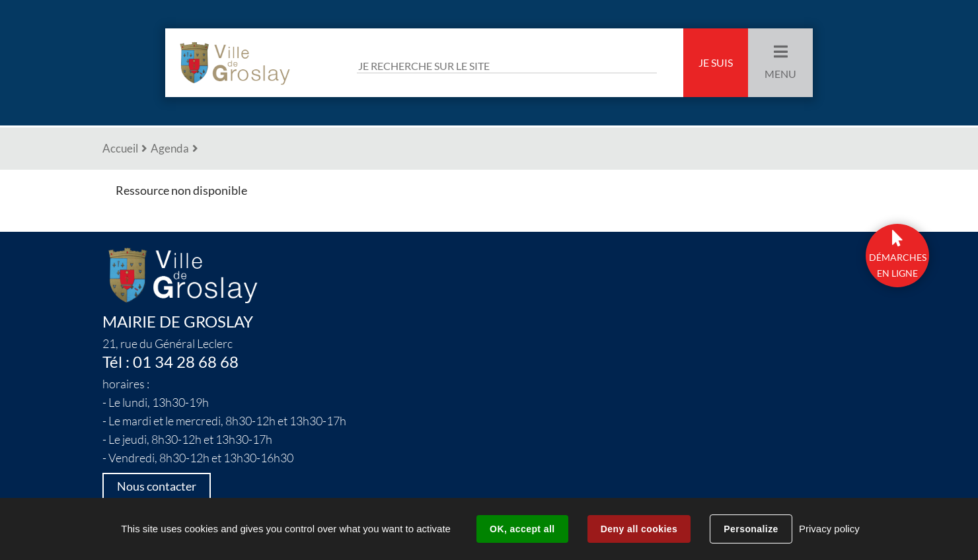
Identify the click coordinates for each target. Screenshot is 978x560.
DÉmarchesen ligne (898, 265)
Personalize (751, 529)
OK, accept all (522, 529)
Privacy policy (829, 529)
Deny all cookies (639, 529)
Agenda (170, 148)
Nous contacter (157, 486)
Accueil (120, 148)
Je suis (716, 63)
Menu (780, 74)
